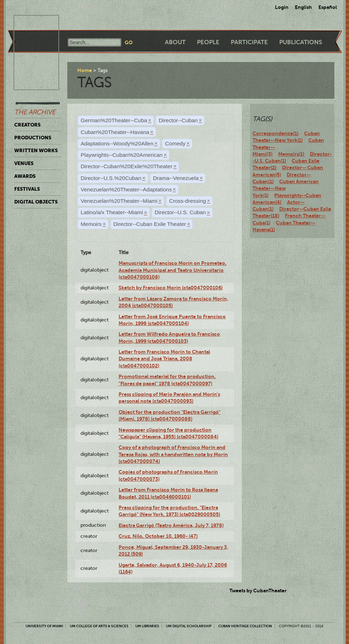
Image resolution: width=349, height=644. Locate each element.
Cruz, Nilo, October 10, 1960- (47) (158, 536)
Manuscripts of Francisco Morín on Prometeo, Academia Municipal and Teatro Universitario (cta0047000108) (173, 270)
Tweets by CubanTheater (258, 591)
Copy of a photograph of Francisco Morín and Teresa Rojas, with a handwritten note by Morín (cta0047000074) (173, 454)
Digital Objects (36, 202)
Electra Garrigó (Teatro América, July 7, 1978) (171, 525)
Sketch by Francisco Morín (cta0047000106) (171, 288)
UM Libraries (147, 626)
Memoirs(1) (291, 154)
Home (85, 70)
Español (328, 7)
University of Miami (44, 626)
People (208, 42)
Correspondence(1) (275, 133)
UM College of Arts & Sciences (99, 626)
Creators (27, 125)
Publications (301, 42)
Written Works (36, 150)
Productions (33, 138)
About (175, 42)
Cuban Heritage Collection (245, 626)
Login (282, 7)
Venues (24, 163)
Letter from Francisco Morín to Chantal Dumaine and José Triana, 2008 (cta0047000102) (164, 359)
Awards (25, 176)
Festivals (27, 189)
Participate (249, 42)
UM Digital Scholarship (189, 626)
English (303, 7)
